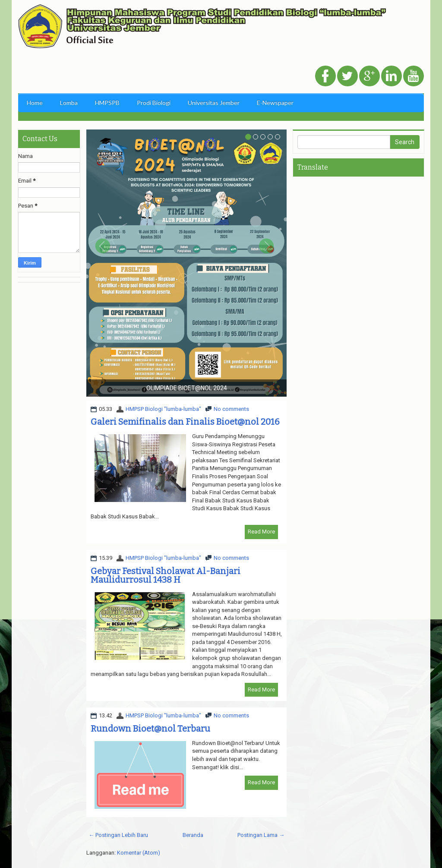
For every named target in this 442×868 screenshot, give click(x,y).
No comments (231, 409)
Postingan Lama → (261, 835)
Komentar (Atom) (139, 853)
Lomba (69, 103)
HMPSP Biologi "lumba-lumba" (163, 409)
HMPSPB (107, 103)
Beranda (193, 835)
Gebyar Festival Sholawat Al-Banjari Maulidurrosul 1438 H (166, 575)
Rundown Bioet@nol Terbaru (150, 729)
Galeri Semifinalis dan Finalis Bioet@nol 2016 (185, 422)
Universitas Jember (214, 103)
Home (35, 103)
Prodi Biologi (154, 103)
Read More (261, 532)
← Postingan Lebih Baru (118, 835)
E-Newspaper (275, 103)
